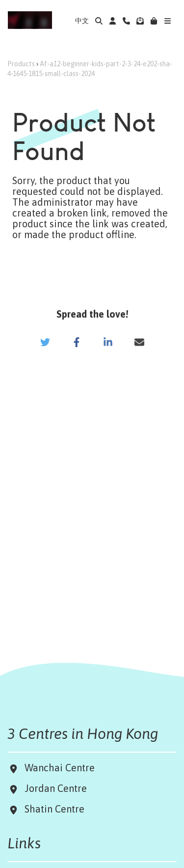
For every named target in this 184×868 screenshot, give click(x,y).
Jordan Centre (53, 788)
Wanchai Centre (61, 768)
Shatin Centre (52, 809)
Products (21, 64)
